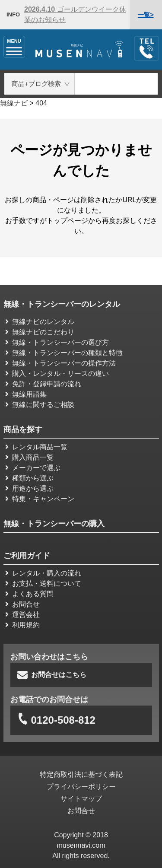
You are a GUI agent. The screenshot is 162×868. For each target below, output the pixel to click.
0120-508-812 (56, 720)
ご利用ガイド (27, 556)
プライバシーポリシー (81, 787)
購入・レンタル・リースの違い (57, 374)
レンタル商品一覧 (36, 447)
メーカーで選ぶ (33, 468)
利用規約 (22, 625)
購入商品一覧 (29, 457)
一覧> (146, 15)
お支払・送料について (43, 583)
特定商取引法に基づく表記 (81, 774)
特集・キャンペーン (40, 499)
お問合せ (22, 604)
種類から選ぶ (29, 478)
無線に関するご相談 (40, 405)
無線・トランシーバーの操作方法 (60, 363)
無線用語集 (26, 394)
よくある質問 (29, 594)
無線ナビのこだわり (40, 332)
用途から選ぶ (29, 488)
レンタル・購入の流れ (43, 573)
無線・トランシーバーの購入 (54, 524)
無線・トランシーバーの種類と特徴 (64, 353)
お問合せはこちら (52, 675)
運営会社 (22, 615)
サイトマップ (81, 799)
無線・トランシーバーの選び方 (57, 342)
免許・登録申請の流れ (43, 384)
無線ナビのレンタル (40, 322)
